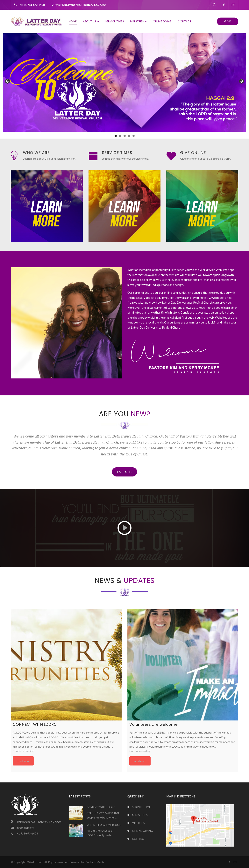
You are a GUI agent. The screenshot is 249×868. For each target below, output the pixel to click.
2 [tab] (120, 136)
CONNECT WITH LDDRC (101, 807)
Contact (185, 21)
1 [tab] (116, 136)
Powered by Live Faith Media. (87, 862)
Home (73, 21)
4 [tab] (129, 136)
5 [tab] (134, 136)
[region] (124, 82)
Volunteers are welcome (104, 825)
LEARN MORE (124, 472)
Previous (8, 81)
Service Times (115, 21)
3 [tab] (125, 136)
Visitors (139, 823)
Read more (23, 761)
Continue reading (23, 751)
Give (228, 21)
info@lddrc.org (25, 828)
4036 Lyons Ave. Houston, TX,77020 (83, 5)
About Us (89, 21)
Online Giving (162, 21)
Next (241, 81)
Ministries (137, 21)
